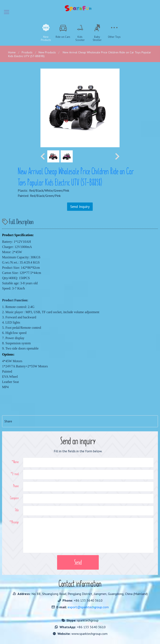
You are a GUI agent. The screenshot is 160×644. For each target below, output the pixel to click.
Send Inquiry (80, 207)
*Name (15, 462)
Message (15, 522)
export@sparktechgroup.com (88, 607)
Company (14, 498)
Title (17, 510)
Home (12, 52)
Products (27, 52)
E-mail (16, 474)
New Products (47, 52)
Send (78, 562)
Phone (16, 486)
